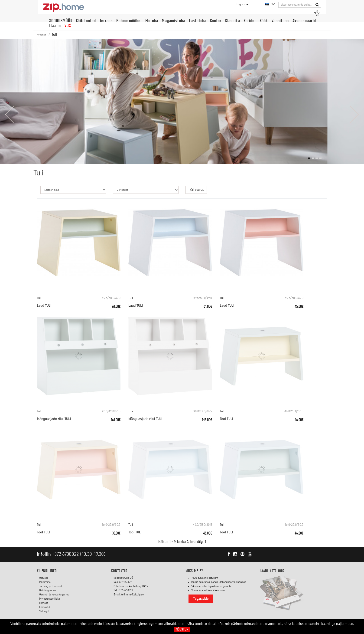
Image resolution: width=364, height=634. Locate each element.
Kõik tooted (86, 21)
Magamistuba (173, 21)
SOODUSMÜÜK (61, 21)
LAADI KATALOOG (272, 571)
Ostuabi (44, 578)
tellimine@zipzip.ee (132, 594)
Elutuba (152, 21)
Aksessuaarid (304, 21)
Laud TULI (44, 306)
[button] (309, 158)
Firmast (44, 603)
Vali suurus (197, 190)
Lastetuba (198, 21)
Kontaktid (45, 607)
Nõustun (182, 629)
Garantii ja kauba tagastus (54, 594)
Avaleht (41, 35)
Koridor (250, 21)
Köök (264, 21)
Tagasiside (201, 598)
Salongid (44, 611)
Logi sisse (243, 4)
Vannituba (280, 21)
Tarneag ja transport (51, 586)
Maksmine (45, 582)
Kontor (216, 21)
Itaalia (55, 26)
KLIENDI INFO (47, 571)
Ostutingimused (48, 590)
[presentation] (9, 115)
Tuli (39, 298)
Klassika (233, 21)
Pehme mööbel (129, 21)
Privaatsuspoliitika (50, 598)
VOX (68, 26)
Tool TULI (226, 419)
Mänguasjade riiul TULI (54, 419)
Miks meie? (194, 571)
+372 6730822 (65, 554)
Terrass (106, 21)
